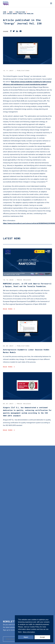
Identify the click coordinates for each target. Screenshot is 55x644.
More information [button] (29, 632)
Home (5, 12)
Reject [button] (26, 637)
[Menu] (51, 4)
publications (20, 12)
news (11, 12)
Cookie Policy (35, 627)
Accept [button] (42, 637)
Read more (9, 309)
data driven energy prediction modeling (18, 14)
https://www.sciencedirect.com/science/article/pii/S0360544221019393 (29, 223)
